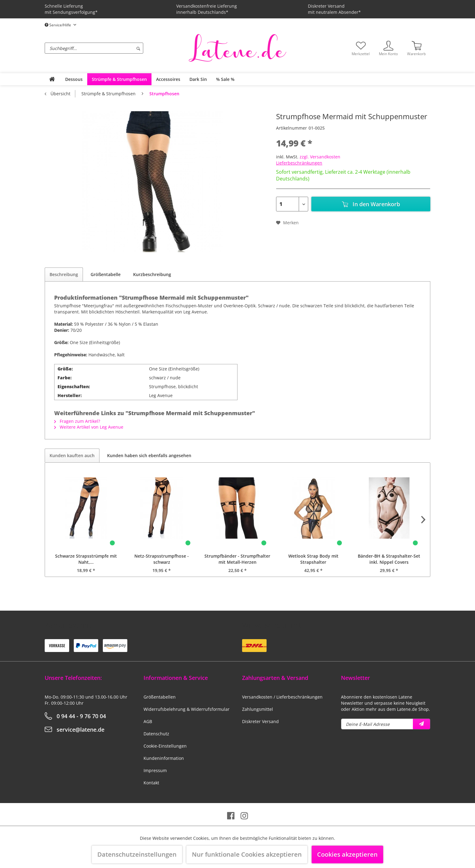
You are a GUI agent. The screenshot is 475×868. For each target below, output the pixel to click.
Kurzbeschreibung (152, 274)
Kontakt (151, 783)
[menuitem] (115, 48)
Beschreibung (64, 274)
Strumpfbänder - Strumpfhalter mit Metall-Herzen (237, 559)
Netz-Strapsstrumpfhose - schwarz (162, 559)
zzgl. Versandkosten (320, 157)
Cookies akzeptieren (347, 854)
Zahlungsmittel (258, 709)
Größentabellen (160, 697)
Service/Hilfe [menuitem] (58, 25)
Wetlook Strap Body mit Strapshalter (313, 559)
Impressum (155, 770)
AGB (148, 721)
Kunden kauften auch (72, 455)
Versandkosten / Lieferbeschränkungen (282, 697)
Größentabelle (106, 274)
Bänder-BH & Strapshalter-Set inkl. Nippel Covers (389, 559)
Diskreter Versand (260, 721)
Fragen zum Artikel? (77, 421)
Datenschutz (156, 734)
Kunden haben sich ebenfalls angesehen (149, 455)
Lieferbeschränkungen (299, 163)
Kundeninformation (164, 758)
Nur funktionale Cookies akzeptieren (247, 854)
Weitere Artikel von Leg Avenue (89, 427)
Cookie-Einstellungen (165, 746)
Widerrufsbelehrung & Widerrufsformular (187, 709)
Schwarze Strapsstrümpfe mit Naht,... (86, 559)
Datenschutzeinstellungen (137, 854)
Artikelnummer (292, 128)
